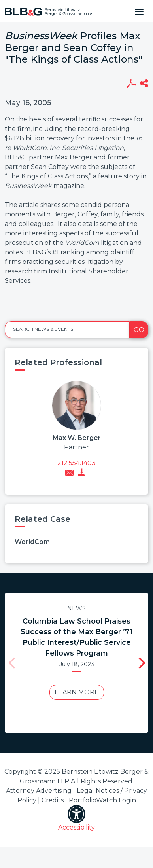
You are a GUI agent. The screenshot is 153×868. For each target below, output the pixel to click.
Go (139, 330)
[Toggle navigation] (139, 11)
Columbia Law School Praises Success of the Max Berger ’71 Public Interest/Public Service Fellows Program (74, 637)
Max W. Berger (77, 438)
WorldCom (32, 542)
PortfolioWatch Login (102, 800)
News (74, 608)
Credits (53, 800)
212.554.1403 (76, 463)
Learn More (74, 692)
